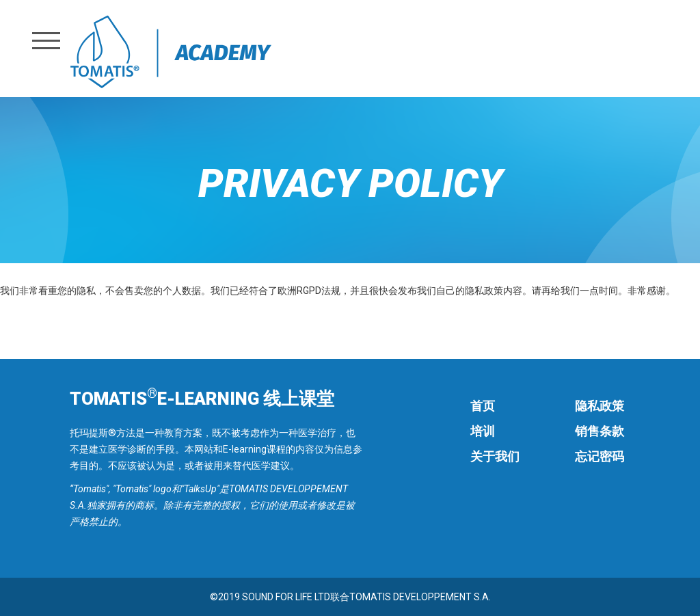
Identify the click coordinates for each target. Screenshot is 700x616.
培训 (483, 431)
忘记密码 (600, 456)
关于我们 (495, 456)
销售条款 (600, 431)
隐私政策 (600, 406)
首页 (483, 406)
